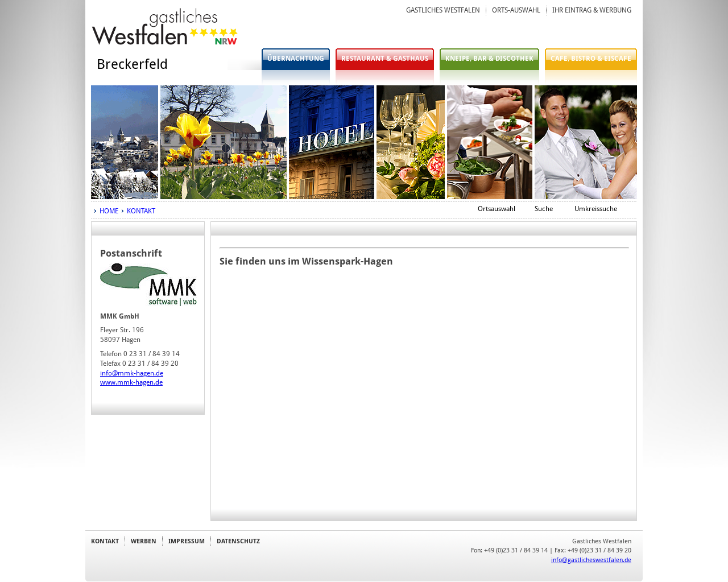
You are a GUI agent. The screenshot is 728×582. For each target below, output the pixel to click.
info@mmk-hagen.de (132, 373)
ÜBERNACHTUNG (296, 59)
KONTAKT (141, 211)
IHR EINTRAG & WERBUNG (592, 10)
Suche (544, 209)
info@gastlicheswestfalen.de (591, 560)
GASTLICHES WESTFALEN (443, 10)
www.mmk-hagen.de (131, 382)
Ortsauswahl (497, 209)
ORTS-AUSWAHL (516, 10)
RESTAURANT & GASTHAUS (385, 59)
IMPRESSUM (187, 541)
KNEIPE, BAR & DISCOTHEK (489, 59)
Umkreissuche (596, 209)
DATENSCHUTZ (238, 541)
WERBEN (144, 541)
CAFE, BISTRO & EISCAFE (591, 59)
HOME (109, 211)
